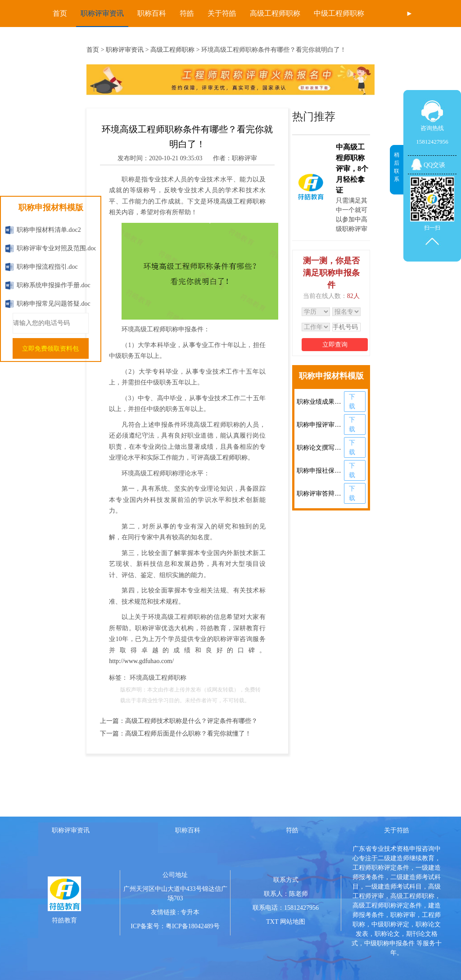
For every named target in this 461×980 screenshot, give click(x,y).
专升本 (190, 912)
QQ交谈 (434, 165)
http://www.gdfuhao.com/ (141, 661)
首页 (60, 13)
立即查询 (335, 345)
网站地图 (293, 922)
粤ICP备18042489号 (193, 926)
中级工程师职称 (339, 13)
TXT (272, 922)
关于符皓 (222, 13)
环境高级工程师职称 (236, 201)
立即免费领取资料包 (50, 349)
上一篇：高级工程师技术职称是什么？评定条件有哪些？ (179, 721)
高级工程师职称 (275, 13)
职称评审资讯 (102, 13)
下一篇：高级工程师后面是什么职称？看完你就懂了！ (176, 734)
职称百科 (152, 13)
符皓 (187, 13)
